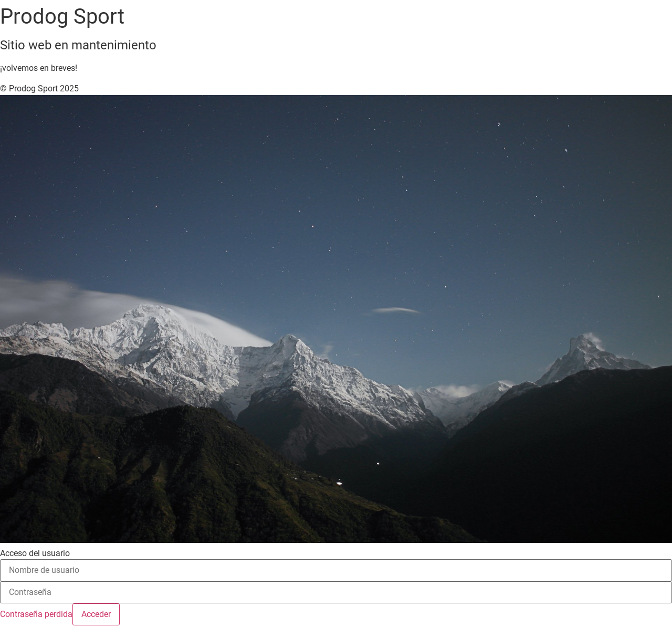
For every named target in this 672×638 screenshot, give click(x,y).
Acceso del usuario (35, 553)
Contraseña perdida (36, 614)
